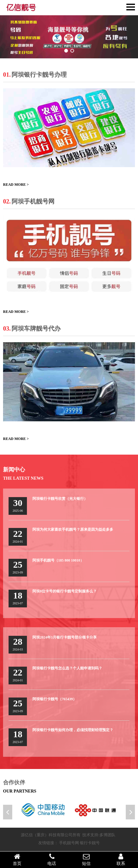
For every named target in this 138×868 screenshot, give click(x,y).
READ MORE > (16, 185)
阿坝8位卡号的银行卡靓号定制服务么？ (65, 591)
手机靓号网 (69, 843)
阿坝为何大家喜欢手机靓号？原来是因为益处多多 (73, 529)
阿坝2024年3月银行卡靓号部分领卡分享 (65, 637)
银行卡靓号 (90, 843)
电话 (52, 859)
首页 (17, 859)
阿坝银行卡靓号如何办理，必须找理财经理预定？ (73, 730)
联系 (121, 859)
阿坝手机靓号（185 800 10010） (58, 560)
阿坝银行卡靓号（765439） (54, 699)
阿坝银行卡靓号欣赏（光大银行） (60, 499)
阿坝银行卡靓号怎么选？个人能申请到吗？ (67, 668)
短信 (86, 859)
